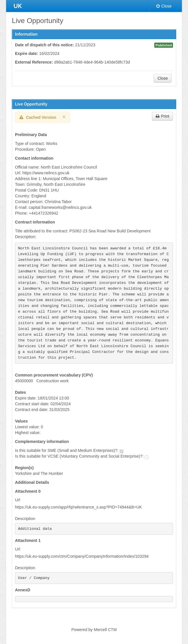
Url (18, 500)
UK (18, 6)
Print (162, 116)
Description (25, 519)
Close (164, 6)
